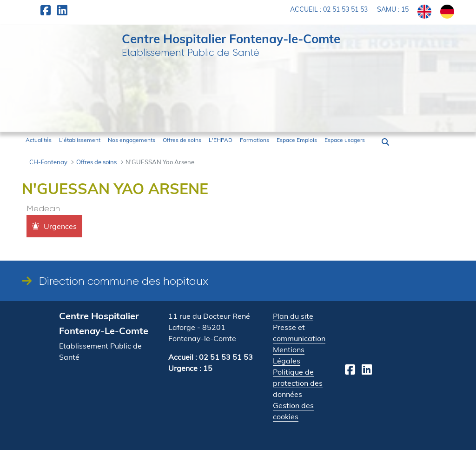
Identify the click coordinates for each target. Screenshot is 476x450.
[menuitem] (39, 140)
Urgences (60, 226)
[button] (385, 142)
